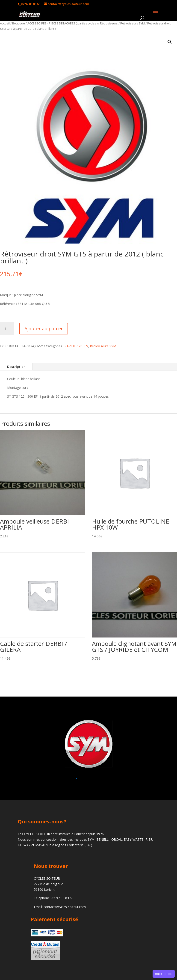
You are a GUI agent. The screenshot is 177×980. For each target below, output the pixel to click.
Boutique (19, 23)
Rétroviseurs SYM (133, 23)
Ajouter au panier (44, 329)
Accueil (5, 23)
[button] (170, 42)
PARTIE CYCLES (76, 346)
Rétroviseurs (109, 23)
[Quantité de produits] (7, 329)
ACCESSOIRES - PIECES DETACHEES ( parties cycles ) (62, 23)
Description (16, 367)
